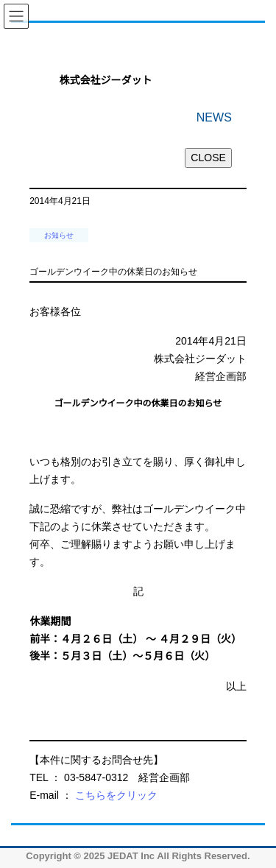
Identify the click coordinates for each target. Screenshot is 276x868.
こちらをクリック (116, 795)
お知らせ (59, 235)
